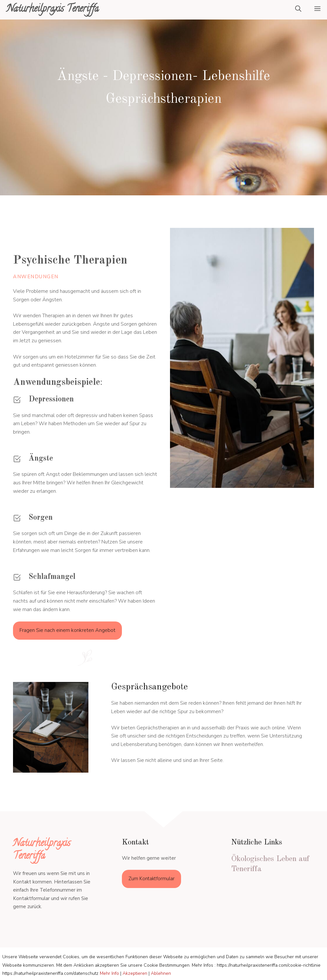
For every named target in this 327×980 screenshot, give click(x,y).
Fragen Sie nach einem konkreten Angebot (67, 630)
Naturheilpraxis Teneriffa (53, 10)
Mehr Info (109, 973)
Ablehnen (161, 973)
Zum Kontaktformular (151, 879)
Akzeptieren (135, 973)
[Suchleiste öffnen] (298, 10)
